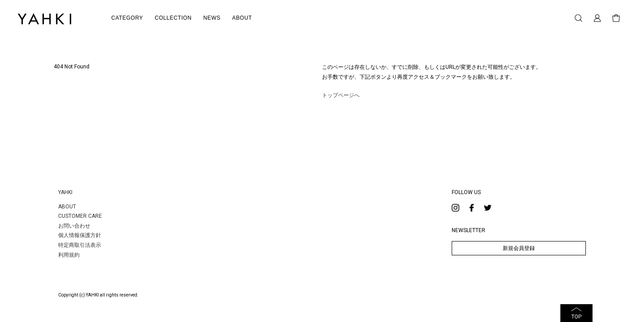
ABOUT (67, 207)
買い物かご (616, 18)
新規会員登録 (519, 248)
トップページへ (341, 95)
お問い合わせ (74, 226)
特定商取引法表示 (80, 245)
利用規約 (69, 255)
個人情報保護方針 (80, 235)
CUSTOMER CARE (80, 216)
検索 (578, 18)
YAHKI (65, 192)
